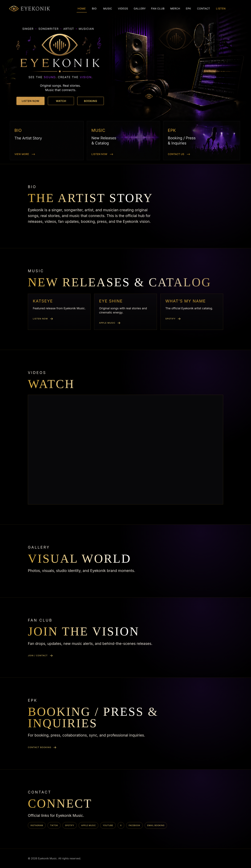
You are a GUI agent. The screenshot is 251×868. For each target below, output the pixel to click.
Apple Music (107, 323)
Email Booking (156, 825)
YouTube (108, 825)
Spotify (170, 319)
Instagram (37, 825)
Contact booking (40, 747)
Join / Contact (38, 655)
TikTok (54, 825)
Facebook (134, 825)
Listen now (40, 319)
